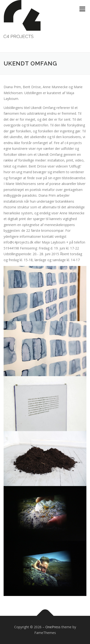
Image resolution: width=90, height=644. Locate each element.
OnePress (53, 627)
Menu (82, 9)
